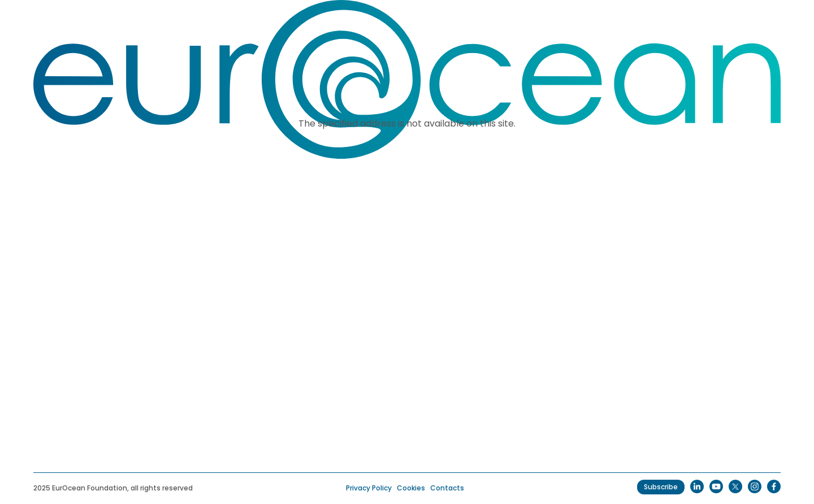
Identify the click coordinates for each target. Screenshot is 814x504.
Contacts (447, 488)
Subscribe (661, 487)
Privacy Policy (369, 488)
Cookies (411, 488)
